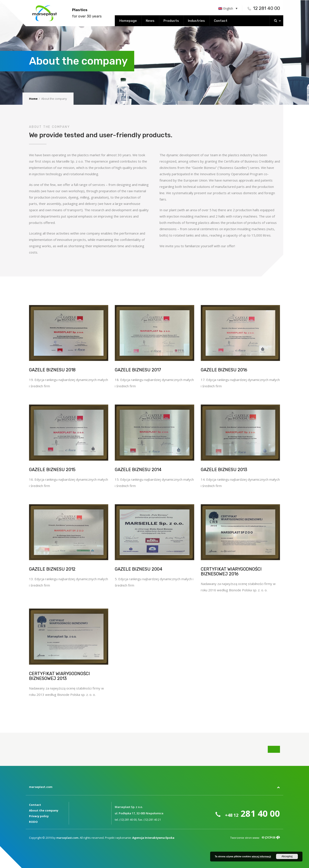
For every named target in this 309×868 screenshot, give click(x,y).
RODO (33, 822)
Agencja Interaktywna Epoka (153, 838)
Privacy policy (39, 816)
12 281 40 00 (264, 8)
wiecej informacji (261, 856)
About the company (44, 810)
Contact (35, 805)
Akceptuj (287, 856)
